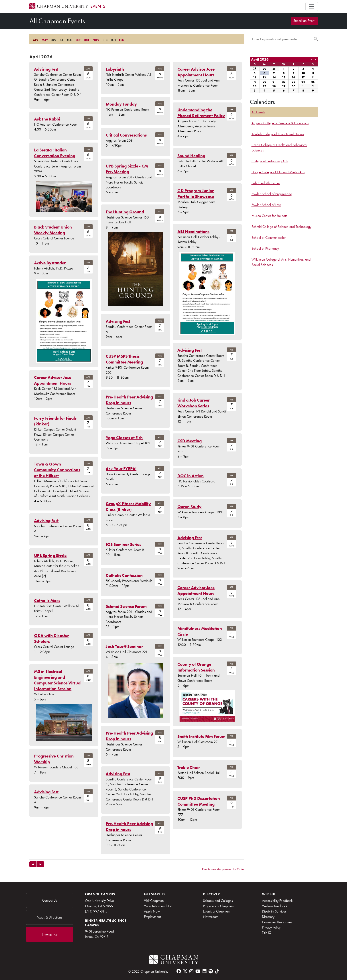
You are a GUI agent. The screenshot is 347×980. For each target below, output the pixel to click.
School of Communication (269, 238)
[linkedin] (205, 971)
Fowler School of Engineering (272, 194)
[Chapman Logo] (174, 960)
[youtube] (198, 971)
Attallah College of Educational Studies (278, 134)
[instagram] (191, 971)
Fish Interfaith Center (266, 183)
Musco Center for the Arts (269, 216)
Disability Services (274, 911)
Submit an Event (304, 21)
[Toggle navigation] (312, 6)
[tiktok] (217, 971)
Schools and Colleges (218, 901)
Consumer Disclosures (277, 922)
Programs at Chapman (218, 906)
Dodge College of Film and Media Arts (278, 172)
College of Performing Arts (270, 161)
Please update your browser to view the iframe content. (137, 40)
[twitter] (185, 971)
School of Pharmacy (265, 248)
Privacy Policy (271, 927)
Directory (268, 917)
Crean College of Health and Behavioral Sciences (279, 148)
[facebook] (179, 971)
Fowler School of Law (266, 205)
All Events (258, 112)
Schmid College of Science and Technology (281, 227)
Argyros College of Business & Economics (280, 123)
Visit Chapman (154, 901)
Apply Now (152, 911)
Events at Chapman (216, 911)
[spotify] (211, 971)
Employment (152, 917)
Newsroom (211, 917)
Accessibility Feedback (277, 901)
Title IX (266, 933)
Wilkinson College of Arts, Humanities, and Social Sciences (281, 262)
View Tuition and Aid (158, 906)
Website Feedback (275, 906)
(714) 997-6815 (96, 911)
